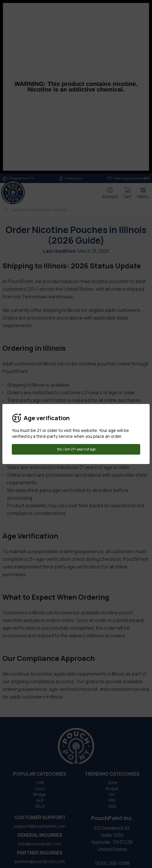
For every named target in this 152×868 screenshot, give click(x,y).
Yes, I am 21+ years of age (76, 449)
